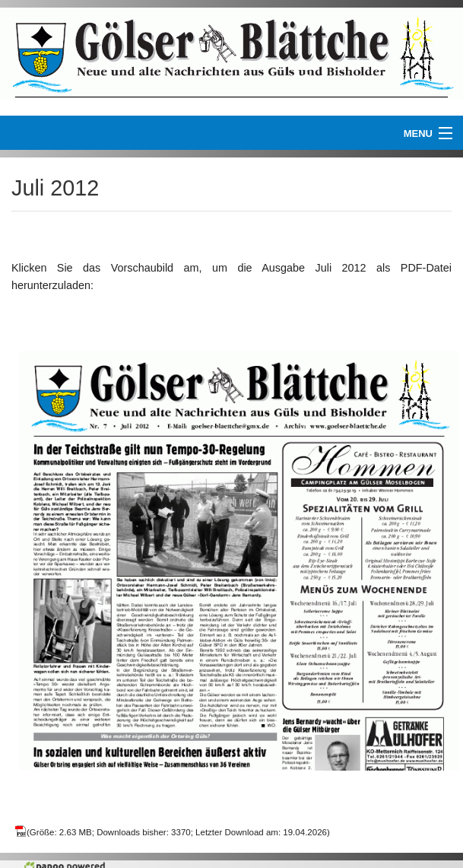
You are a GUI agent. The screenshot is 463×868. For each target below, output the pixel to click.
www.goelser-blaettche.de (75, 125)
